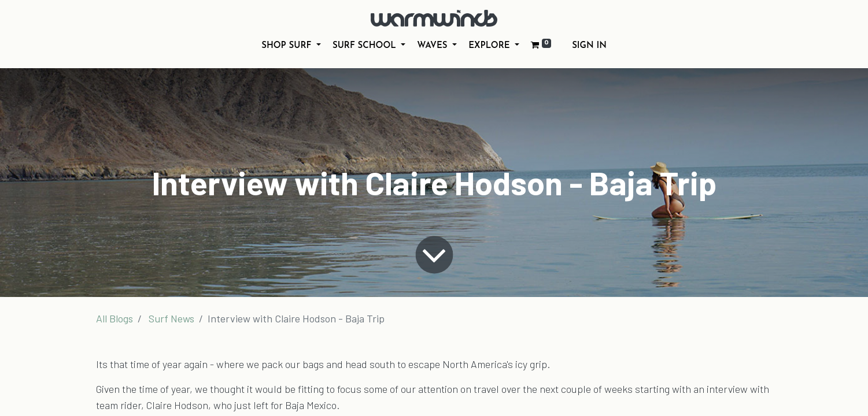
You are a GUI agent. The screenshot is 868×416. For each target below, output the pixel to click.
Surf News (171, 318)
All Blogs (114, 318)
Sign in (589, 46)
